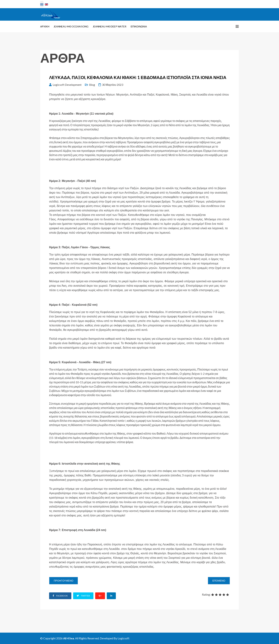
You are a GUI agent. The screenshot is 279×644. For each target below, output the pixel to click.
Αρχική (45, 26)
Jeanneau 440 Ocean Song (71, 26)
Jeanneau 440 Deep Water (110, 26)
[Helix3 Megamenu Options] (237, 26)
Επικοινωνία (139, 26)
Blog (92, 85)
